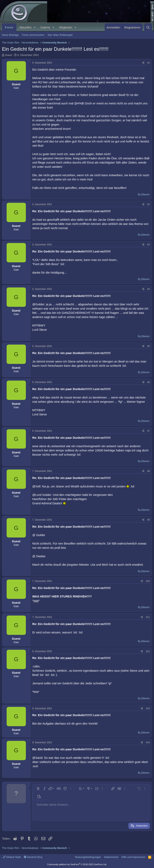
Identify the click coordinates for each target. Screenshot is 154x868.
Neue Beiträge (10, 35)
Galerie (45, 27)
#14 (148, 742)
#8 (148, 471)
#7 (148, 431)
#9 (148, 520)
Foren (9, 27)
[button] (35, 27)
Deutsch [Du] (33, 857)
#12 (148, 651)
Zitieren (145, 194)
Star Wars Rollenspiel (60, 35)
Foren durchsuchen (33, 35)
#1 (148, 63)
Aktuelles (26, 27)
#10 (148, 581)
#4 (148, 289)
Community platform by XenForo (77, 864)
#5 (148, 346)
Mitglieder (66, 27)
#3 (148, 245)
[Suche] (148, 27)
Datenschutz (111, 857)
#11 (148, 617)
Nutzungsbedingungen (88, 857)
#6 (148, 382)
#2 (148, 204)
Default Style (12, 857)
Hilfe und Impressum (133, 857)
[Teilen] (143, 63)
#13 (148, 708)
